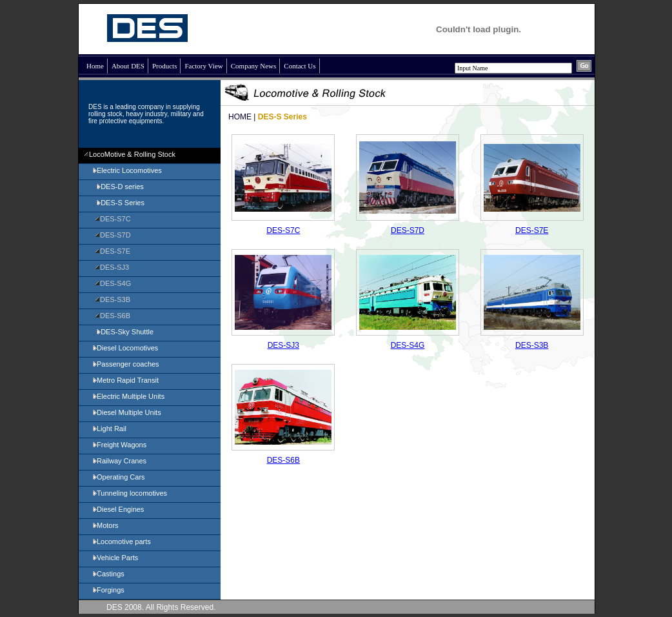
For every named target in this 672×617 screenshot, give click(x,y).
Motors (105, 525)
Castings (108, 574)
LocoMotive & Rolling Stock (130, 154)
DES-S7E (113, 251)
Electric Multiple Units (128, 396)
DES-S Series (118, 203)
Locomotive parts (121, 541)
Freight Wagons (119, 445)
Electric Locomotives (127, 170)
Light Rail (109, 429)
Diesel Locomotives (125, 348)
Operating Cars (118, 477)
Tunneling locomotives (129, 493)
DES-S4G (113, 283)
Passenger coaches (125, 364)
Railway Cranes (119, 461)
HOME (240, 117)
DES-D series (118, 187)
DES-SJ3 (112, 267)
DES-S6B (113, 316)
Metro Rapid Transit (125, 380)
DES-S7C (113, 219)
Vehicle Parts (115, 558)
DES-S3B (113, 299)
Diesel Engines (118, 509)
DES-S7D (113, 235)
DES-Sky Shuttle (123, 332)
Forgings (108, 590)
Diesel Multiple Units (126, 412)
